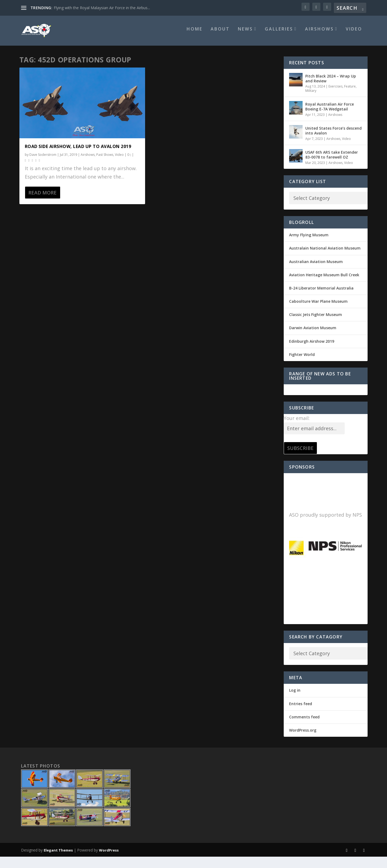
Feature (350, 90)
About (220, 33)
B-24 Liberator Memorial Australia (321, 292)
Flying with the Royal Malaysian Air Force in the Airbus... (102, 8)
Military (311, 94)
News (245, 33)
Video (354, 33)
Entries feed (301, 707)
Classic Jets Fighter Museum (316, 318)
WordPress (109, 854)
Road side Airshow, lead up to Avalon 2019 (78, 150)
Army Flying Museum (309, 238)
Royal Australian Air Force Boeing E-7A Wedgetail (330, 110)
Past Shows (105, 158)
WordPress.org (303, 734)
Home (195, 33)
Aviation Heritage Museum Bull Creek (324, 278)
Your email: (297, 422)
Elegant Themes (58, 854)
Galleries (279, 33)
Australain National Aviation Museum (325, 252)
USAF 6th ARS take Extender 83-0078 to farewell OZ (332, 158)
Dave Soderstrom (43, 158)
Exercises (335, 90)
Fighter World (302, 358)
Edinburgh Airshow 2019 (312, 345)
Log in (295, 694)
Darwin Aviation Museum (313, 332)
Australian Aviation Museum (316, 265)
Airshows (319, 33)
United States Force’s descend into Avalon (333, 134)
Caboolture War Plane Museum (318, 305)
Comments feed (304, 720)
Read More (42, 196)
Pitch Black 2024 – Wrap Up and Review (331, 82)
